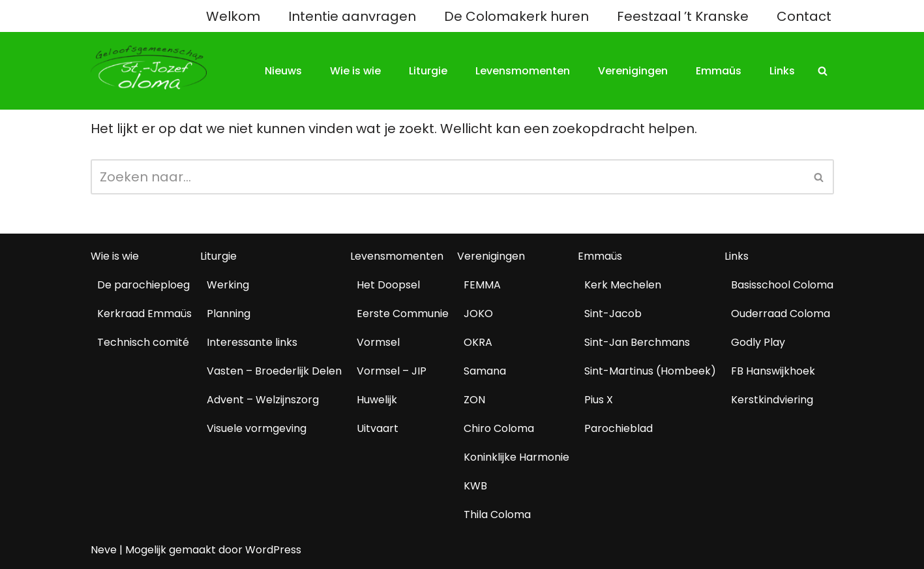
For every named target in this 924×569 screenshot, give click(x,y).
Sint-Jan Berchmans (637, 342)
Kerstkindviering (772, 400)
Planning (229, 314)
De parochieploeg (143, 285)
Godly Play (758, 342)
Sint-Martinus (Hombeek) (650, 371)
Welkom (233, 16)
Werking (228, 285)
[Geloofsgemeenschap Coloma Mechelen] (149, 68)
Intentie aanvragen (352, 16)
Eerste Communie (403, 314)
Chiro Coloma (499, 428)
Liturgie (428, 71)
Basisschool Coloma (782, 285)
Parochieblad (618, 428)
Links (782, 71)
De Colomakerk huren (516, 16)
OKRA (478, 342)
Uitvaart (378, 428)
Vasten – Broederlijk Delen (274, 371)
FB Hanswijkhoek (773, 371)
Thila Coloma (497, 515)
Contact (804, 16)
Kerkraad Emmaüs (144, 314)
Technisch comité (143, 342)
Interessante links (252, 342)
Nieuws (283, 71)
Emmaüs (719, 71)
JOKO (478, 314)
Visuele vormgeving (257, 428)
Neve (104, 550)
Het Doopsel (388, 285)
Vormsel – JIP (392, 371)
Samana (485, 371)
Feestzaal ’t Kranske (683, 16)
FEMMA (482, 285)
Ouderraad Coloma (781, 314)
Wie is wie (355, 71)
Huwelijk (377, 400)
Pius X (599, 400)
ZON (474, 400)
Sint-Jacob (613, 314)
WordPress (273, 550)
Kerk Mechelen (623, 285)
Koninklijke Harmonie (516, 457)
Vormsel (378, 342)
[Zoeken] (823, 71)
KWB (475, 486)
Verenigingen (633, 71)
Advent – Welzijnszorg (263, 400)
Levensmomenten (523, 71)
